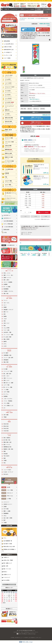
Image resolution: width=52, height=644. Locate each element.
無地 (5, 458)
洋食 (5, 321)
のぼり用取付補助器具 (7, 221)
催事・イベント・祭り (8, 275)
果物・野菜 (6, 362)
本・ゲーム (6, 394)
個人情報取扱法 (32, 638)
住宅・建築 (6, 415)
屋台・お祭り (6, 280)
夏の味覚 (43, 109)
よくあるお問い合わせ (8, 44)
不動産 (5, 417)
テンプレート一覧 (7, 55)
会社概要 (12, 638)
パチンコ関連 (6, 403)
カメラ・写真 (6, 385)
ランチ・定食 (6, 330)
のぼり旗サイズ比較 (7, 544)
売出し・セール (7, 273)
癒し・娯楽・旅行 (7, 374)
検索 (15, 21)
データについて (6, 577)
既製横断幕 (6, 513)
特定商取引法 (18, 638)
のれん (5, 516)
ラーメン (5, 300)
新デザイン (36, 109)
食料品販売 (6, 360)
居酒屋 (5, 307)
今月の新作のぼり (8, 245)
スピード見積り (6, 58)
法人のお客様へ (6, 580)
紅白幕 (6, 487)
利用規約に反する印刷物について (9, 550)
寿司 (5, 314)
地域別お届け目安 (47, 115)
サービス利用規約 (25, 638)
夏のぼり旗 (6, 426)
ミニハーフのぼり (7, 470)
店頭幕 (5, 507)
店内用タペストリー (8, 504)
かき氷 (5, 346)
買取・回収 (6, 294)
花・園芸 (5, 369)
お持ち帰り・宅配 (7, 332)
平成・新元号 (6, 456)
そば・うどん (6, 303)
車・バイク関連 (7, 287)
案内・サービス (7, 445)
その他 (4, 232)
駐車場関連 (6, 289)
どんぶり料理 (6, 328)
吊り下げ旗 (6, 509)
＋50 (46, 216)
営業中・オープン (7, 278)
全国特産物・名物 (7, 355)
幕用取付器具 (5, 230)
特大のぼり (6, 474)
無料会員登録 (6, 41)
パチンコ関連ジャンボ (8, 406)
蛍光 (5, 463)
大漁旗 (5, 523)
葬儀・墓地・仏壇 (7, 442)
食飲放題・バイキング (8, 310)
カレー (5, 305)
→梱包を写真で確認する (34, 99)
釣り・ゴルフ (6, 376)
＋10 (35, 216)
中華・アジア (6, 323)
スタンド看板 (7, 490)
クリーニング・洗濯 (8, 371)
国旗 (5, 451)
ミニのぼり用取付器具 (7, 227)
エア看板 (6, 499)
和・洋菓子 (6, 353)
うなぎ (5, 319)
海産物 (5, 316)
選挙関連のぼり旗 (7, 447)
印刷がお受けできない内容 (8, 547)
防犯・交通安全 (7, 438)
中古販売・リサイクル (8, 291)
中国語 (5, 461)
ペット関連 (6, 390)
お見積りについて (6, 575)
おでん (5, 344)
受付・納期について (7, 563)
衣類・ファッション (8, 378)
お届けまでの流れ (7, 47)
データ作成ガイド (7, 52)
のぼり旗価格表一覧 (7, 541)
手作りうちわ (7, 496)
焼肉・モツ (6, 312)
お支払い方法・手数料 (7, 560)
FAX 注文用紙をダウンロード (9, 585)
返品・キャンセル (6, 569)
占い (5, 408)
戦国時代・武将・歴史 (8, 449)
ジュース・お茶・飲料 (8, 358)
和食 (5, 326)
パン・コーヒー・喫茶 (8, 335)
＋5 (25, 216)
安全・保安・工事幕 (8, 518)
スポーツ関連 (6, 392)
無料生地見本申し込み (8, 50)
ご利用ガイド (5, 557)
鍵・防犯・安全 (7, 440)
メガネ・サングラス (8, 399)
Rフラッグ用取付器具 (7, 224)
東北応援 (5, 454)
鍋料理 (5, 342)
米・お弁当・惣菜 (7, 337)
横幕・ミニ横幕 (7, 511)
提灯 (5, 520)
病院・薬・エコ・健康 (8, 383)
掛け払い (5, 572)
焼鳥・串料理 (6, 339)
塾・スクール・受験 (8, 387)
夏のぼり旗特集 (31, 18)
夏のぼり (30, 109)
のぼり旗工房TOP (23, 18)
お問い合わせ (39, 638)
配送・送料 (5, 566)
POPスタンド (7, 493)
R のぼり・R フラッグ (8, 472)
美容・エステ (6, 380)
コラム (4, 538)
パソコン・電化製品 (8, 401)
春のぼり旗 (6, 424)
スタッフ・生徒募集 (8, 282)
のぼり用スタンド (6, 218)
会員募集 (5, 284)
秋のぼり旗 (6, 429)
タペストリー (6, 502)
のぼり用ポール (6, 215)
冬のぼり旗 (6, 431)
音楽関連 (5, 396)
